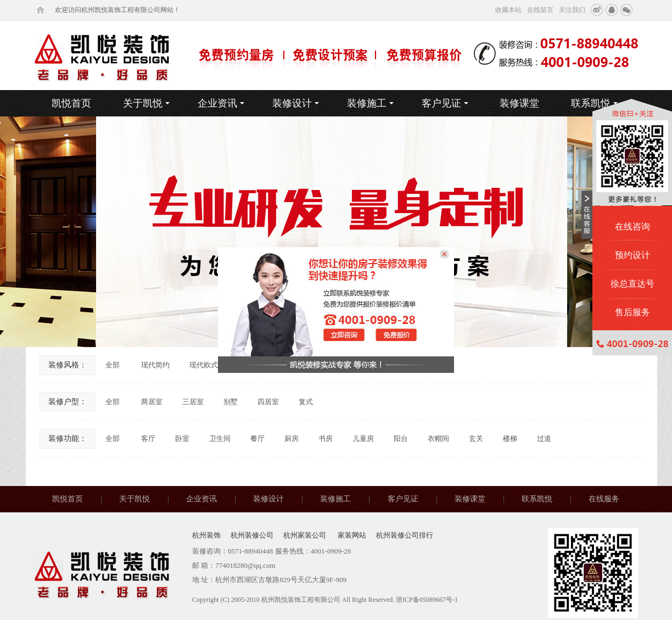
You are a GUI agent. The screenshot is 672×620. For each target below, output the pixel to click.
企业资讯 (221, 103)
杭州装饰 (206, 535)
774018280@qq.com (245, 565)
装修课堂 (519, 103)
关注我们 (572, 10)
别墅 (231, 402)
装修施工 (370, 103)
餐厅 (257, 439)
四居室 (268, 402)
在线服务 (604, 499)
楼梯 (510, 439)
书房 (326, 439)
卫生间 (220, 439)
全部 (113, 365)
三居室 (193, 402)
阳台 (401, 439)
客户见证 (445, 103)
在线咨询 (632, 227)
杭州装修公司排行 (405, 535)
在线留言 (540, 10)
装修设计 (296, 103)
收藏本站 (508, 10)
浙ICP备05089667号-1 (427, 600)
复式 (306, 402)
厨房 (292, 439)
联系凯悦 (537, 499)
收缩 (587, 214)
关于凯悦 (146, 103)
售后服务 (632, 312)
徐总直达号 (632, 284)
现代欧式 (204, 365)
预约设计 (632, 255)
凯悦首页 (71, 103)
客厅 (148, 439)
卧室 (182, 439)
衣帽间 (438, 439)
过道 (544, 439)
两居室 (152, 402)
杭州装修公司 (252, 535)
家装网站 (352, 535)
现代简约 (155, 365)
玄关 (476, 439)
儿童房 (363, 439)
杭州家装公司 (306, 535)
